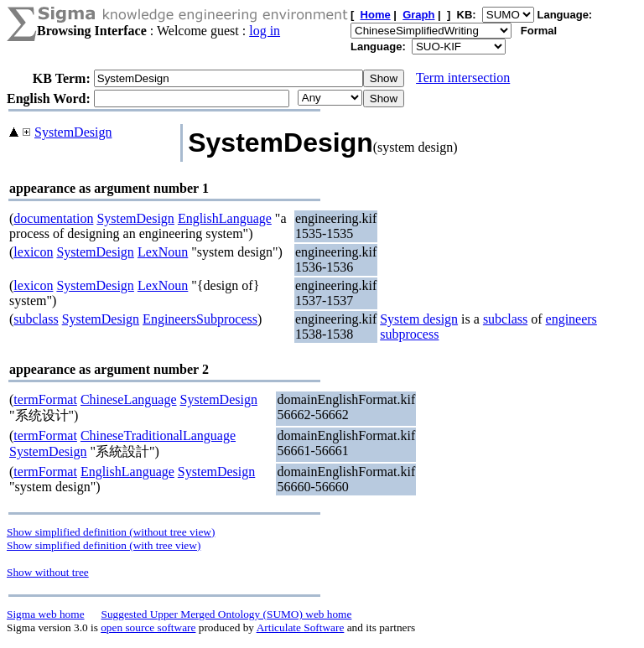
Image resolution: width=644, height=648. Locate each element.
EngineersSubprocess (200, 319)
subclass (36, 319)
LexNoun (163, 252)
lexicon (33, 252)
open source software (148, 627)
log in (265, 31)
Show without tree (48, 572)
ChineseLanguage (129, 399)
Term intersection (463, 78)
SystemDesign (73, 132)
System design (419, 319)
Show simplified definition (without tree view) (111, 532)
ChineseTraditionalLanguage (158, 435)
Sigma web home (46, 614)
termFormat (45, 399)
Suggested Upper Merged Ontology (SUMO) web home (227, 614)
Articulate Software (301, 627)
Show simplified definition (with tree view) (104, 545)
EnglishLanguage (225, 218)
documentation (53, 218)
